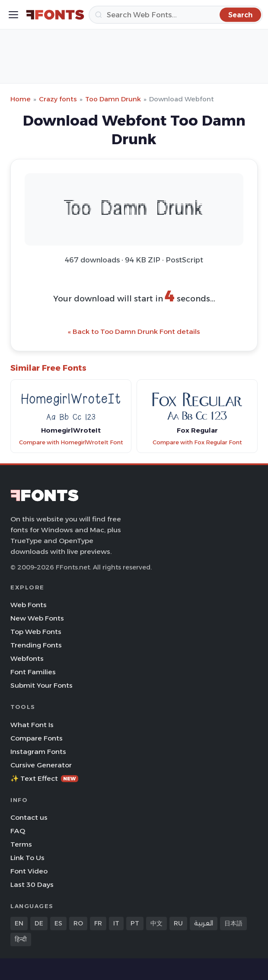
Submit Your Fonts (41, 685)
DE (39, 923)
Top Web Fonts (36, 632)
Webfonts (27, 658)
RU (178, 923)
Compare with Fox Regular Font (197, 442)
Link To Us (27, 858)
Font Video (29, 871)
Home (21, 99)
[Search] (176, 15)
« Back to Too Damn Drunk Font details (134, 332)
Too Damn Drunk (113, 99)
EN (19, 923)
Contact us (29, 817)
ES (58, 923)
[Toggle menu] (13, 15)
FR (98, 923)
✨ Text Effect (44, 778)
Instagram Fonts (38, 752)
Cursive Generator (41, 765)
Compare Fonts (37, 738)
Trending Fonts (36, 645)
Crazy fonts (58, 99)
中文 (156, 923)
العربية (204, 923)
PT (135, 923)
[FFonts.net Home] (55, 15)
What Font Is (32, 725)
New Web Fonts (37, 618)
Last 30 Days (32, 885)
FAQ (18, 831)
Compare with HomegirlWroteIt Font (71, 442)
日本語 (233, 923)
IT (116, 923)
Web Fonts (29, 605)
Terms (21, 844)
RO (78, 923)
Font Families (33, 672)
